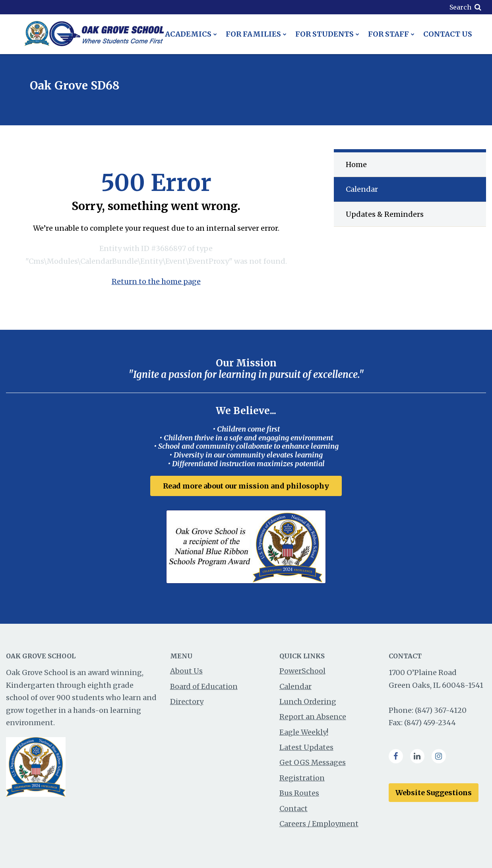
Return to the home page (156, 281)
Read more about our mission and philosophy (246, 486)
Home (356, 164)
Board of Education (204, 686)
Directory (187, 702)
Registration (302, 778)
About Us (186, 671)
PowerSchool (302, 671)
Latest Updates (306, 747)
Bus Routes (299, 793)
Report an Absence (313, 717)
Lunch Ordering (308, 702)
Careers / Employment (319, 824)
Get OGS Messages (313, 762)
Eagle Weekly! (304, 732)
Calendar (362, 189)
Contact (293, 809)
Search (460, 7)
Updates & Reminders (385, 214)
